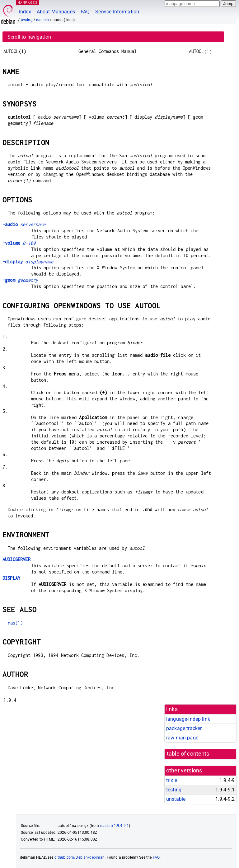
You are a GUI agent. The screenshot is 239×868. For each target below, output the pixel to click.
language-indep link (188, 719)
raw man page (182, 738)
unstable (176, 799)
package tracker (184, 728)
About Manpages (56, 12)
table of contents (188, 754)
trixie (172, 780)
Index (25, 12)
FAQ (85, 12)
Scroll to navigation (29, 37)
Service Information (117, 12)
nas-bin (42, 20)
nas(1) (15, 623)
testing (27, 20)
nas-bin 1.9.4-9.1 (115, 826)
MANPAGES (28, 2)
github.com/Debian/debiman (80, 857)
